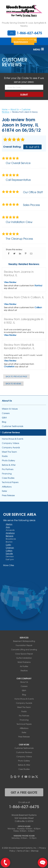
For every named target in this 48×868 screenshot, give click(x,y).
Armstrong (10, 533)
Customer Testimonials (13, 426)
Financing (7, 474)
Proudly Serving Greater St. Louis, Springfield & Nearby (24, 24)
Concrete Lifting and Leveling (24, 649)
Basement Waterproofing (24, 641)
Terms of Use (23, 851)
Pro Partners (8, 469)
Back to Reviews (13, 384)
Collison (38, 307)
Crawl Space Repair (24, 654)
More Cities (9, 565)
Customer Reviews (11, 432)
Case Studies (8, 478)
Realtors (24, 670)
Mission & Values (10, 409)
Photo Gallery (9, 460)
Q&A (4, 418)
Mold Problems (24, 662)
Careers (6, 413)
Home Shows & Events (13, 439)
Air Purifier (24, 666)
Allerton (9, 524)
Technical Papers (10, 482)
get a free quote (24, 792)
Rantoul (38, 285)
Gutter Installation (24, 658)
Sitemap (35, 851)
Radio (5, 456)
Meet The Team (9, 452)
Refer (4, 491)
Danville (9, 553)
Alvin (8, 527)
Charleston (9, 366)
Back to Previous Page (16, 376)
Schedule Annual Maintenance (25, 41)
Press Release (8, 495)
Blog (4, 422)
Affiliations (7, 487)
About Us (7, 401)
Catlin (8, 545)
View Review (10, 282)
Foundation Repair (24, 645)
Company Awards (11, 447)
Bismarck (10, 536)
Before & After (9, 465)
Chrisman (10, 548)
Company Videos (10, 443)
